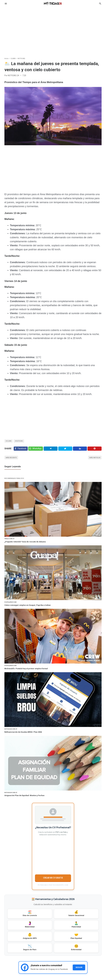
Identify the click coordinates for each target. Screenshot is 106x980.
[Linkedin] (81, 450)
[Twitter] (37, 450)
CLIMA (10, 441)
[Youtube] (100, 968)
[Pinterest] (95, 450)
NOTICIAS (22, 441)
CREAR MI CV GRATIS (53, 848)
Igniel (100, 976)
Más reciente (13, 460)
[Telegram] (52, 450)
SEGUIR (79, 943)
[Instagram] (95, 968)
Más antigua (94, 460)
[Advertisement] (53, 30)
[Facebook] (21, 450)
